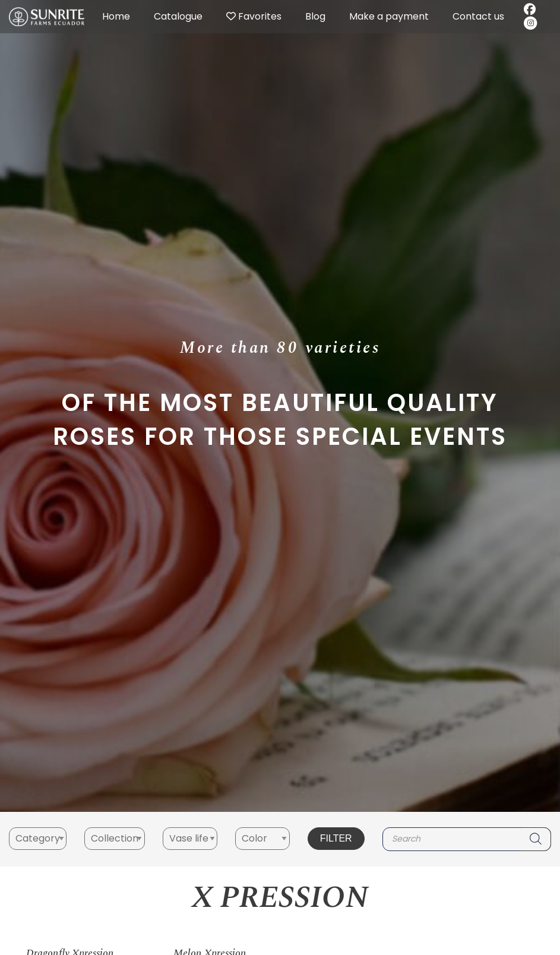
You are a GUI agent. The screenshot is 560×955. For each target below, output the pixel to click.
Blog (315, 16)
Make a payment (389, 16)
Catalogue (178, 16)
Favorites (254, 16)
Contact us (478, 16)
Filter (336, 838)
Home (116, 16)
